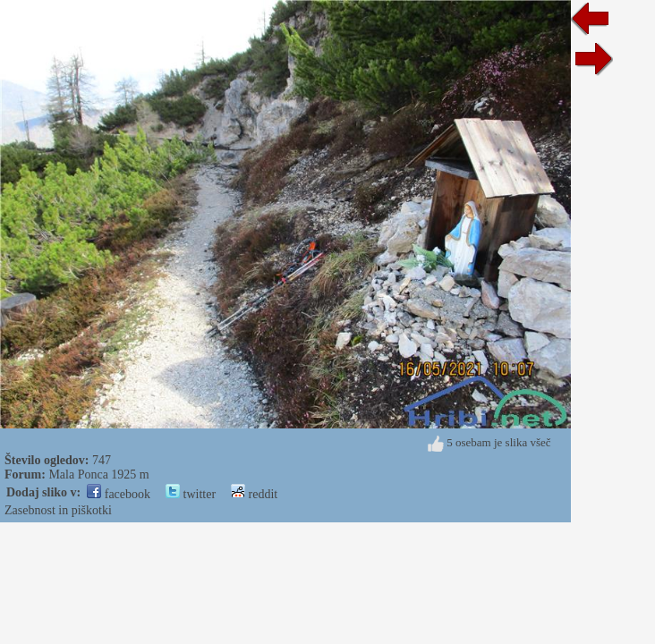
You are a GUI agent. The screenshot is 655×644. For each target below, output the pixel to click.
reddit (254, 494)
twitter (191, 494)
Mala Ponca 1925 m (98, 475)
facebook (119, 494)
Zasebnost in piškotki (58, 510)
